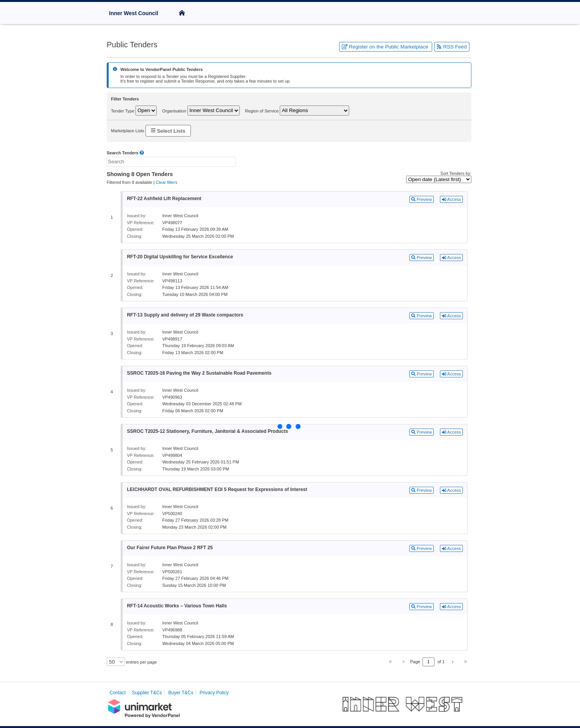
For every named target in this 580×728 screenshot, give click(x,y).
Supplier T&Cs (147, 693)
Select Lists (168, 131)
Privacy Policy (214, 693)
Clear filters (166, 182)
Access (451, 199)
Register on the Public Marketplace (386, 47)
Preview (422, 199)
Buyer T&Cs (181, 693)
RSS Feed (452, 47)
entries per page (141, 662)
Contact (118, 693)
